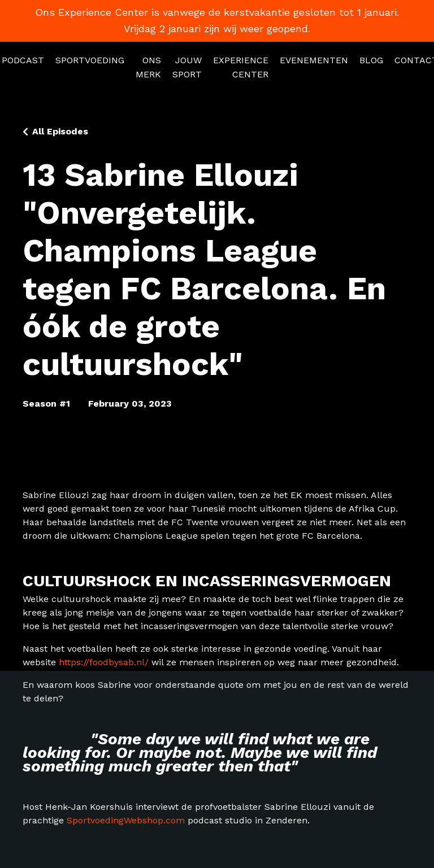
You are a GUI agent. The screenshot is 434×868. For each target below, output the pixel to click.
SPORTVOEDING (90, 60)
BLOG (371, 60)
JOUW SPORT (187, 67)
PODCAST (23, 60)
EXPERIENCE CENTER (241, 67)
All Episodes (60, 131)
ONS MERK (148, 67)
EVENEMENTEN (314, 60)
